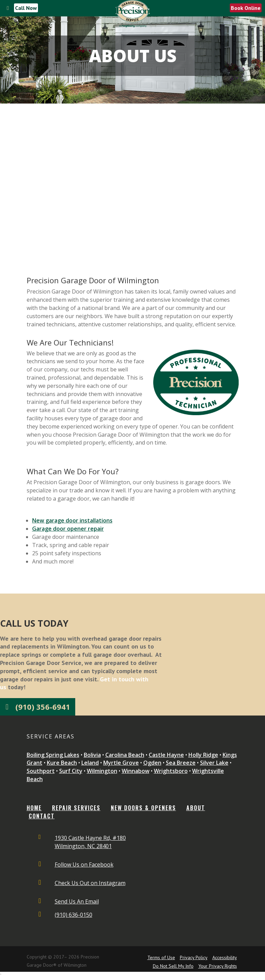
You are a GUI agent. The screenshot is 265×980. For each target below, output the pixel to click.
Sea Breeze (181, 763)
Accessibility (225, 957)
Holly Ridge (203, 755)
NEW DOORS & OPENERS (143, 808)
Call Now (26, 8)
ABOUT (196, 808)
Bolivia (92, 755)
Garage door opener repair (68, 529)
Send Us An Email (77, 901)
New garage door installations (72, 520)
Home (34, 808)
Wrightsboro (171, 771)
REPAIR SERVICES (76, 808)
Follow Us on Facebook (84, 865)
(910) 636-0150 (74, 915)
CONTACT (42, 816)
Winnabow (136, 771)
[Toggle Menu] (8, 8)
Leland (90, 763)
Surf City (71, 771)
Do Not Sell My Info (173, 966)
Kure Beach (62, 763)
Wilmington (102, 771)
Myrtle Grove (121, 763)
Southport (41, 771)
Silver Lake (214, 763)
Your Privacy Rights (218, 966)
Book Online (246, 8)
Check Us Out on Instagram (90, 883)
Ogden (152, 763)
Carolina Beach (125, 755)
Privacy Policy (194, 957)
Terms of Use (161, 957)
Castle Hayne (166, 755)
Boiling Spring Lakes (53, 755)
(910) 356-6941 (43, 707)
